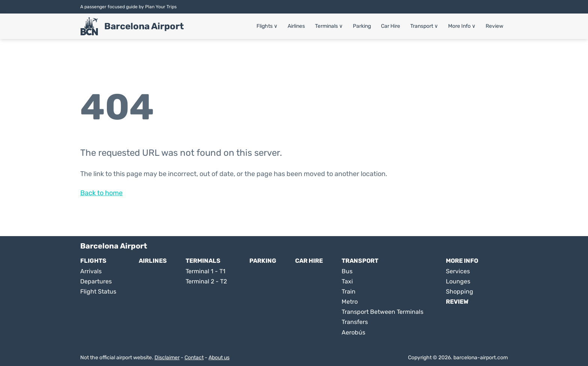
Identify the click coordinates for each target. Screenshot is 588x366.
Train (349, 291)
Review (494, 26)
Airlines (296, 26)
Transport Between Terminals (382, 312)
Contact (194, 358)
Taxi (347, 281)
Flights (267, 26)
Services (458, 271)
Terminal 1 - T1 (205, 271)
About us (219, 358)
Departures (96, 281)
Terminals (329, 26)
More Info (462, 26)
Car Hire (391, 26)
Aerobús (353, 332)
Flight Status (98, 291)
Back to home (101, 193)
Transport (424, 26)
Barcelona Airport (144, 26)
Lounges (458, 281)
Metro (350, 302)
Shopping (460, 291)
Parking (362, 26)
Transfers (355, 322)
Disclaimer (167, 358)
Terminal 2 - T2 (206, 281)
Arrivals (91, 271)
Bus (347, 271)
